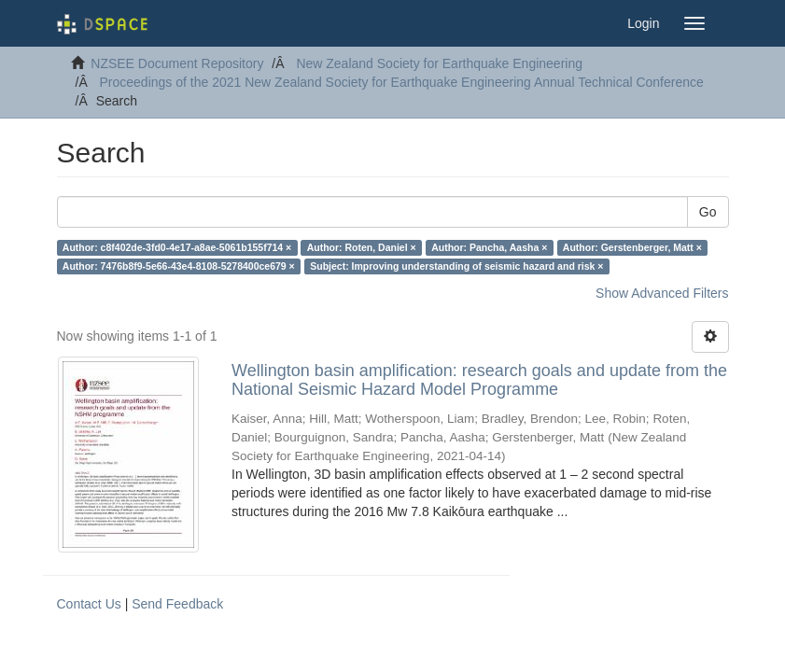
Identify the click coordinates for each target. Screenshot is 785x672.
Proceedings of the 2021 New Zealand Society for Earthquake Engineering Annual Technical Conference (402, 82)
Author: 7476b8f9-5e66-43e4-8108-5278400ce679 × (179, 266)
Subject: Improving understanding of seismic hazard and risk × (456, 266)
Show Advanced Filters (662, 293)
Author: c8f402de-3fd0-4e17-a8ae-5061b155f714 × (177, 247)
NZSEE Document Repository (177, 63)
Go (708, 212)
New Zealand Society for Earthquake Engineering (439, 63)
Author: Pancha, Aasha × (489, 247)
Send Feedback (177, 604)
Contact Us (89, 604)
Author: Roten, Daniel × (362, 247)
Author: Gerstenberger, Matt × (632, 247)
